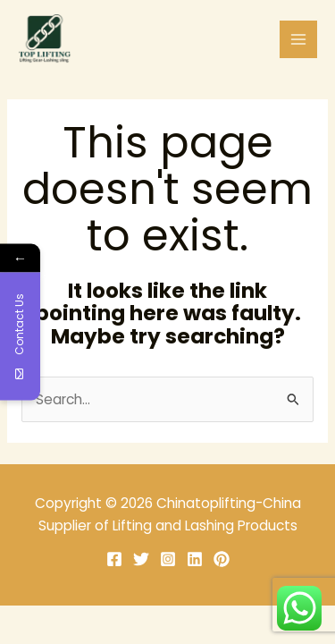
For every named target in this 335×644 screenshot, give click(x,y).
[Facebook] (114, 559)
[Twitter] (141, 559)
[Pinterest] (222, 559)
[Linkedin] (195, 559)
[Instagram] (168, 559)
